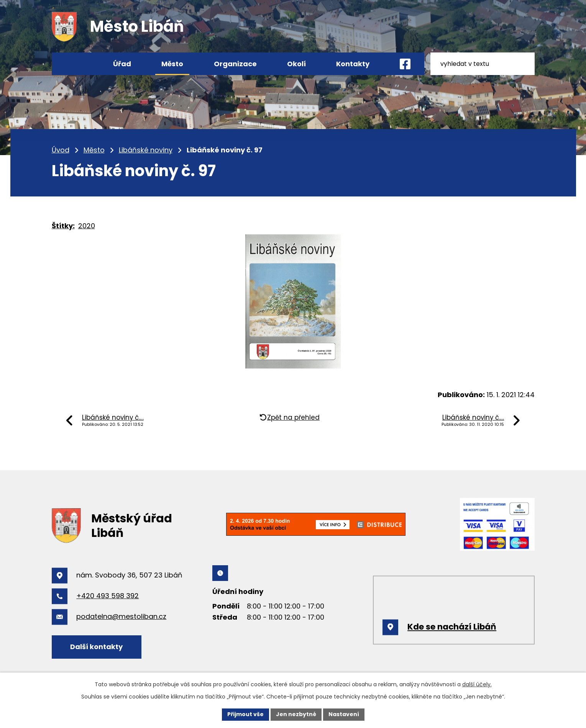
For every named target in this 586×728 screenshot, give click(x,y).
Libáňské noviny (146, 150)
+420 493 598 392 (108, 596)
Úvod (61, 150)
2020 (87, 226)
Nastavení (344, 714)
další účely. (477, 684)
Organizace (235, 64)
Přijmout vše (245, 714)
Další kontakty (96, 647)
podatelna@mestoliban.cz (121, 616)
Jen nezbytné (296, 714)
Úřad (122, 64)
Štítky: (63, 226)
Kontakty (353, 64)
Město (94, 150)
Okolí (296, 64)
